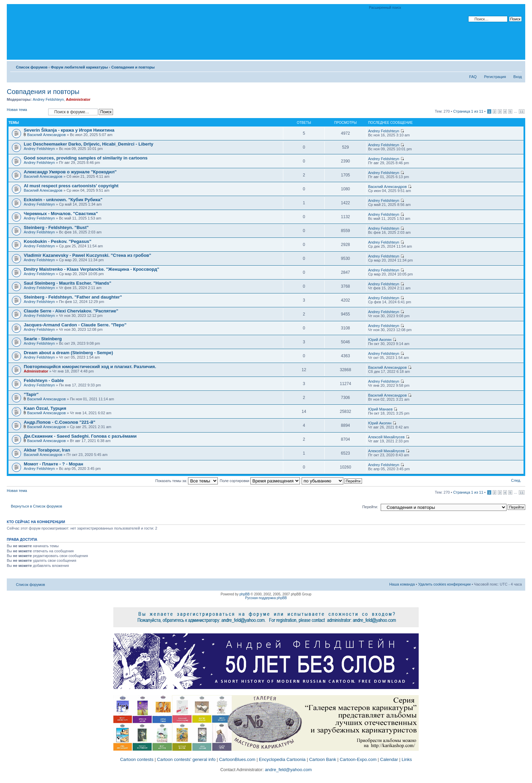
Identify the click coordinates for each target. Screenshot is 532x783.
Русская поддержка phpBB (266, 598)
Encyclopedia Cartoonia (282, 759)
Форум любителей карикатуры (79, 67)
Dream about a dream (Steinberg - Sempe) (68, 353)
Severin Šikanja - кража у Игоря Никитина (69, 130)
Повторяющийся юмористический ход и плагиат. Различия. (90, 367)
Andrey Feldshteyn (48, 99)
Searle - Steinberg (43, 339)
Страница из (468, 111)
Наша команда (402, 584)
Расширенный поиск (385, 8)
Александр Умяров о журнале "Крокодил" (70, 172)
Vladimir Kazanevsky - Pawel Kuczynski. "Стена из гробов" (88, 255)
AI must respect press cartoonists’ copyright (71, 186)
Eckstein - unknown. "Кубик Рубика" (63, 200)
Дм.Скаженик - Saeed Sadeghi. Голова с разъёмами (80, 436)
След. (516, 480)
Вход (518, 77)
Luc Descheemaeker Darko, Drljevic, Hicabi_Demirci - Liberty (89, 144)
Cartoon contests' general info (186, 759)
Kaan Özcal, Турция (45, 408)
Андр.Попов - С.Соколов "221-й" (60, 422)
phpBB (245, 594)
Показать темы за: (187, 481)
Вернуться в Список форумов (36, 506)
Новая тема (26, 112)
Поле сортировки (260, 481)
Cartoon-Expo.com (358, 759)
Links (407, 759)
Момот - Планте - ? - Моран (53, 464)
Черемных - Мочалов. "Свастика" (61, 214)
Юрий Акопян (380, 340)
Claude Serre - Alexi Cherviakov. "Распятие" (71, 311)
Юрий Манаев (380, 409)
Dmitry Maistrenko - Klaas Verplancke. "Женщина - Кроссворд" (91, 269)
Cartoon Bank (323, 759)
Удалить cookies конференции (445, 584)
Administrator (78, 99)
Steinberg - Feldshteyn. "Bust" (56, 227)
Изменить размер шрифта (517, 66)
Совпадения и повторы (133, 67)
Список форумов (32, 67)
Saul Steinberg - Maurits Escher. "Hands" (68, 283)
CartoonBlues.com (237, 759)
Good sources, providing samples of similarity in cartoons (86, 158)
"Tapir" (31, 394)
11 (522, 111)
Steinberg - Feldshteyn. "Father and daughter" (73, 297)
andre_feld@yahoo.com (288, 770)
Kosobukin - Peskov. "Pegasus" (58, 241)
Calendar (389, 759)
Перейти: (370, 507)
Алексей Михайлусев (386, 437)
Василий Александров (46, 135)
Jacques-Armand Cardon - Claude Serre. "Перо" (75, 325)
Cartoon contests (137, 759)
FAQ (473, 77)
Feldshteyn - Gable (44, 380)
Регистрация (495, 77)
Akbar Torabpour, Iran (47, 450)
